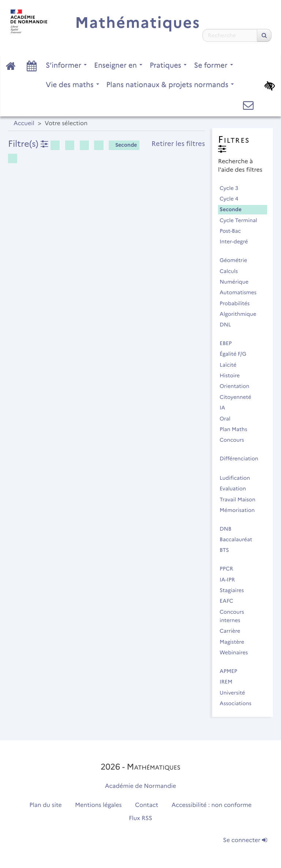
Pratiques (168, 65)
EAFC (230, 601)
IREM (229, 682)
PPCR (230, 569)
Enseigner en (118, 65)
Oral (228, 419)
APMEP (232, 671)
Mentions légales (98, 805)
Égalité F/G (236, 354)
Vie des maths (72, 85)
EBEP (229, 343)
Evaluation (236, 489)
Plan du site (45, 805)
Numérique (237, 282)
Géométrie (237, 260)
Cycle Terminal (241, 220)
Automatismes (241, 292)
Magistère (235, 642)
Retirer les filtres (178, 144)
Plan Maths (237, 429)
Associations (239, 703)
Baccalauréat (239, 539)
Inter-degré (237, 242)
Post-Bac (233, 231)
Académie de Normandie (141, 786)
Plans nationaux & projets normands (170, 85)
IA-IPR (230, 580)
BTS (227, 550)
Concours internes (233, 616)
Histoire (233, 375)
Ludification (238, 478)
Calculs (232, 271)
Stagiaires (235, 590)
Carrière (233, 631)
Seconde (123, 145)
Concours (235, 440)
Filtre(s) (28, 144)
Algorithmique (241, 314)
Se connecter (245, 840)
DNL (228, 325)
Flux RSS (140, 818)
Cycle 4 (232, 199)
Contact (147, 805)
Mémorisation (240, 510)
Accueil (24, 124)
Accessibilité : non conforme (212, 805)
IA (226, 408)
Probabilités (238, 303)
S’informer (66, 65)
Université (235, 693)
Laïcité (231, 365)
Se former (213, 65)
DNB (229, 529)
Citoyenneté (239, 397)
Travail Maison (241, 500)
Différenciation (239, 463)
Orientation (238, 386)
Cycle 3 (232, 188)
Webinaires (237, 652)
